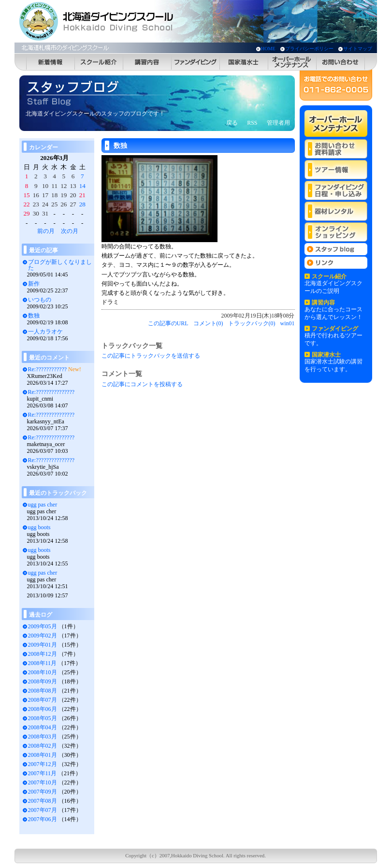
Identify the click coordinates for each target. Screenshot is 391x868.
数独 (34, 316)
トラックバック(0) (252, 323)
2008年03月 (43, 737)
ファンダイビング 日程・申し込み (336, 190)
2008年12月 (43, 654)
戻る (232, 123)
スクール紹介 (99, 62)
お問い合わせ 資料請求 (336, 149)
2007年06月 (43, 819)
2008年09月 (43, 681)
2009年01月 (43, 645)
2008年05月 (43, 718)
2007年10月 (43, 782)
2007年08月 (43, 801)
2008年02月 (43, 746)
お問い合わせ (341, 62)
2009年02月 (43, 636)
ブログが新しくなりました (60, 265)
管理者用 (278, 123)
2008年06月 (43, 709)
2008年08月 (43, 691)
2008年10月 (43, 672)
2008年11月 (43, 663)
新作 (34, 284)
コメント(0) (208, 323)
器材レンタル (336, 211)
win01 (288, 323)
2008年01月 (43, 755)
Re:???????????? (48, 369)
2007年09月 (43, 792)
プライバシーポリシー (309, 49)
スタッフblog (336, 249)
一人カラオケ (45, 332)
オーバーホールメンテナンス (292, 62)
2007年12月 (43, 764)
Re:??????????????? (51, 392)
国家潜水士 (244, 62)
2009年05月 (43, 626)
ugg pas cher (43, 505)
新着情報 (51, 62)
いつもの (40, 300)
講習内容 (147, 62)
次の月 (70, 231)
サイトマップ (358, 49)
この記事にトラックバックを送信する (151, 356)
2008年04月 (43, 727)
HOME (268, 49)
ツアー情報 (336, 170)
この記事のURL (168, 323)
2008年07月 (43, 700)
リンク (336, 263)
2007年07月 (43, 810)
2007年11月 (43, 773)
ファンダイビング (196, 62)
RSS (252, 123)
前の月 (46, 231)
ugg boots (39, 527)
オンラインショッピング (336, 232)
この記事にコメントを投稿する (142, 384)
